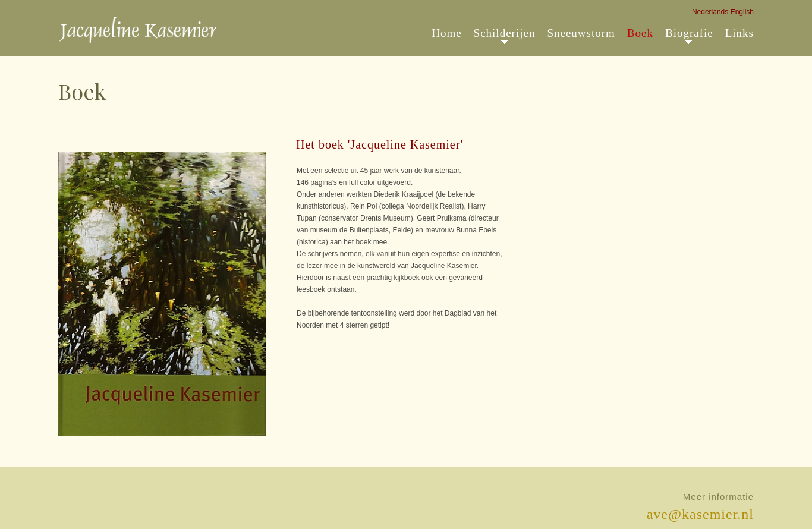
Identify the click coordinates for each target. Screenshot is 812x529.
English (742, 12)
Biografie (689, 33)
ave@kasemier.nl (700, 514)
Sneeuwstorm (581, 33)
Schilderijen (505, 33)
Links (739, 33)
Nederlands (710, 12)
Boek (640, 33)
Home (446, 33)
